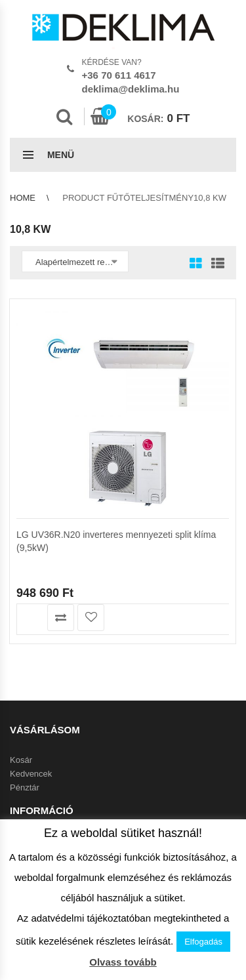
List (215, 264)
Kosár (21, 760)
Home (23, 198)
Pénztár (25, 787)
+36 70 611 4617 (119, 75)
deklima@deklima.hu (131, 89)
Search (64, 117)
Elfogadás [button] (203, 942)
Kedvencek (31, 774)
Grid (196, 264)
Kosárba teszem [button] (31, 618)
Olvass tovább (123, 962)
